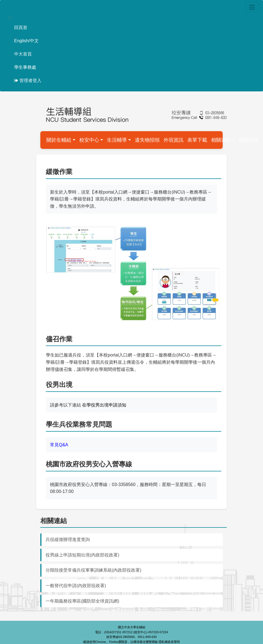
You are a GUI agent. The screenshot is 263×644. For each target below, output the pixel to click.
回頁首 (21, 27)
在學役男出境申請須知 (104, 405)
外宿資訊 (173, 140)
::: (10, 17)
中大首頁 (23, 54)
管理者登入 (28, 80)
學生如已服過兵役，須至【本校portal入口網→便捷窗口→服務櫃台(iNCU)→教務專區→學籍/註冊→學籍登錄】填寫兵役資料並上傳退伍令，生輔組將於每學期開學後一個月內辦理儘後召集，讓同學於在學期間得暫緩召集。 (131, 362)
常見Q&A (59, 445)
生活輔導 (117, 140)
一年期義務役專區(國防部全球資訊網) (82, 601)
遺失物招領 (147, 140)
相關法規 (249, 140)
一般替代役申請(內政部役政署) (76, 586)
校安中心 (89, 140)
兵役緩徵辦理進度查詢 (68, 539)
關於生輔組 (59, 140)
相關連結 (221, 140)
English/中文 (26, 41)
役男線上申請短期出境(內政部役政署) (82, 555)
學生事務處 (25, 67)
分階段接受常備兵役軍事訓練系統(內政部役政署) (94, 570)
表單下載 (197, 140)
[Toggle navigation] (252, 7)
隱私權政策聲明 (169, 642)
